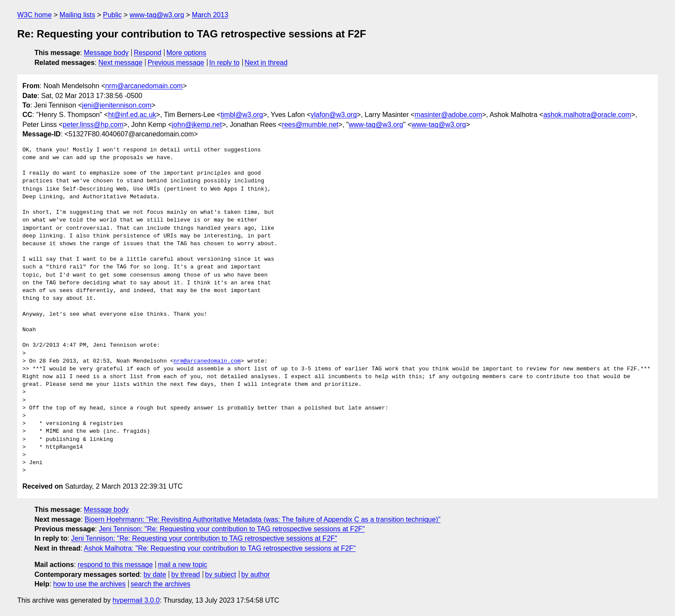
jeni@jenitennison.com (117, 105)
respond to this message (115, 565)
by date (155, 574)
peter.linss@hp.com (93, 125)
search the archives (161, 584)
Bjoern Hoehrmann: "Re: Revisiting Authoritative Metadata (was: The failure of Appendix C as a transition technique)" (263, 519)
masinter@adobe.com (448, 115)
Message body (106, 53)
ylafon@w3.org (334, 115)
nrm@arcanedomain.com (144, 86)
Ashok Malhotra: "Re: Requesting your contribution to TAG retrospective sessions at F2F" (220, 548)
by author (255, 574)
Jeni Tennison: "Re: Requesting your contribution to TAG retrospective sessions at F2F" (232, 529)
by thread (186, 574)
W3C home (34, 15)
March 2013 (210, 15)
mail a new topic (183, 565)
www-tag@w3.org (157, 15)
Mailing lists (77, 15)
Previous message (176, 63)
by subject (220, 574)
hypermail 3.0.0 (136, 600)
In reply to (224, 63)
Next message (121, 63)
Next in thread (266, 63)
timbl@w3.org (242, 115)
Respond (148, 53)
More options (187, 53)
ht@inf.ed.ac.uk (132, 115)
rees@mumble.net (310, 125)
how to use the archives (90, 584)
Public (112, 15)
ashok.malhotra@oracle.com (587, 115)
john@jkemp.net (197, 125)
